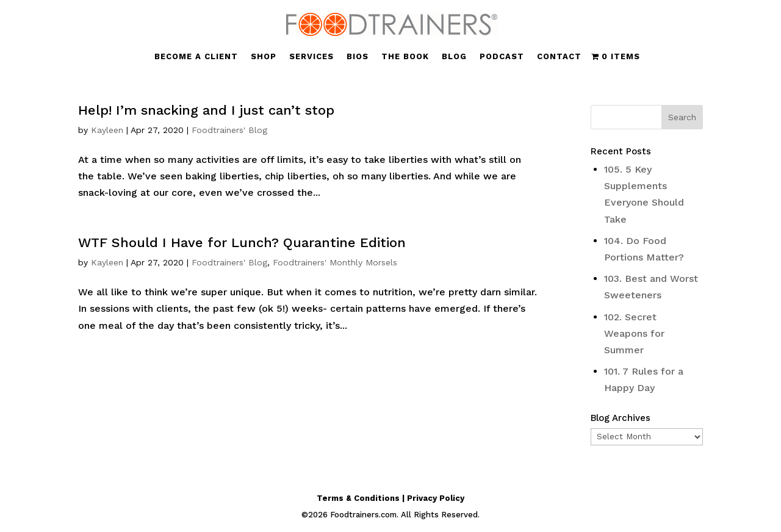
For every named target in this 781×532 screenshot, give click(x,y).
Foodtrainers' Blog (229, 130)
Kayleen (107, 130)
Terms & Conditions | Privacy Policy (390, 498)
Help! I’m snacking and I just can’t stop (206, 110)
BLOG (454, 57)
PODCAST (502, 57)
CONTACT (559, 57)
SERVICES (311, 57)
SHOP (264, 57)
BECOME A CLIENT (196, 57)
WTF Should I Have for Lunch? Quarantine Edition (242, 243)
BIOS (358, 57)
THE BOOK (405, 57)
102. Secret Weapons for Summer (634, 333)
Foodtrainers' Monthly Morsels (335, 262)
